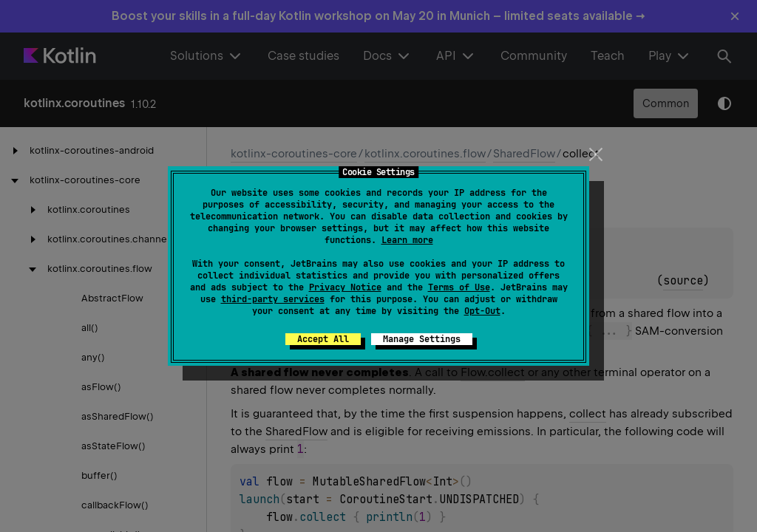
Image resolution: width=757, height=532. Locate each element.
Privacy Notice (345, 287)
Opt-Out (482, 311)
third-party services (273, 299)
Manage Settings (422, 339)
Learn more (407, 240)
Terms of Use (459, 287)
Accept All (323, 339)
